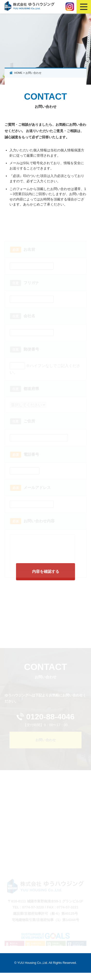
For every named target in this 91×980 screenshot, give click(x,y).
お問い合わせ (46, 747)
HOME (18, 73)
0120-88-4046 (50, 724)
